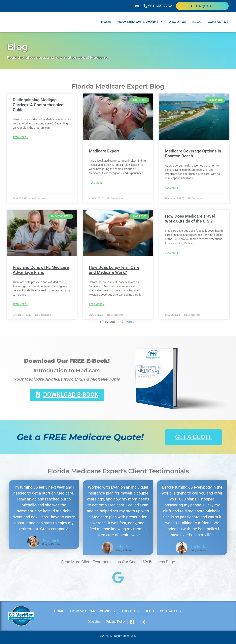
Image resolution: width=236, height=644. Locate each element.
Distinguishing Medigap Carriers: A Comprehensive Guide (38, 105)
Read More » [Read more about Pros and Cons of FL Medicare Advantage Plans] (20, 304)
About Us (178, 22)
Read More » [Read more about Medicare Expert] (97, 183)
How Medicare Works (140, 22)
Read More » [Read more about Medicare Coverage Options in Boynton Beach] (173, 188)
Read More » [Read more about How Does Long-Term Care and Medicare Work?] (97, 304)
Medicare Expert (104, 151)
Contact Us (218, 22)
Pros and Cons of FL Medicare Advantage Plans (41, 270)
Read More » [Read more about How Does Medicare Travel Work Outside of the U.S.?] (173, 253)
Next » (131, 322)
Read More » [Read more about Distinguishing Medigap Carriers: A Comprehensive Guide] (20, 137)
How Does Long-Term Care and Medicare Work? (114, 270)
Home (106, 22)
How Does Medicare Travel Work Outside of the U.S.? (190, 219)
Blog (197, 22)
